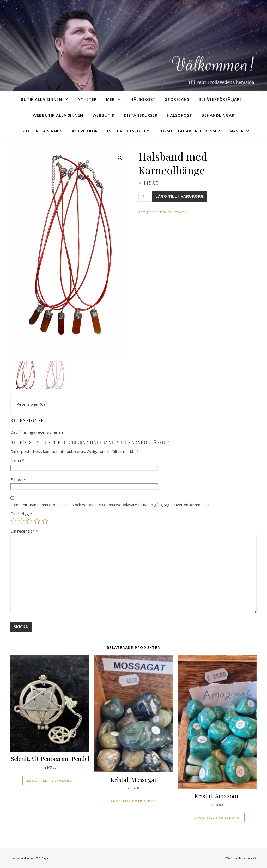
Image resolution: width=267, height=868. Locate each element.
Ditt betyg (21, 513)
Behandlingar (218, 115)
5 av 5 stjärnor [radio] (45, 521)
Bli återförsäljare (220, 99)
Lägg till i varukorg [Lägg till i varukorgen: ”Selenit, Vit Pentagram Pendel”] (50, 780)
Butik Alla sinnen (41, 99)
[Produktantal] (145, 196)
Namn (17, 460)
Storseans (177, 99)
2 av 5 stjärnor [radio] (21, 521)
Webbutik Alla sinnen (58, 115)
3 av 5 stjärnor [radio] (29, 521)
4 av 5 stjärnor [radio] (37, 521)
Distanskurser (141, 115)
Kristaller (164, 212)
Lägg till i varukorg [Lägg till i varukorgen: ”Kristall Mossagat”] (133, 801)
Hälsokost (143, 99)
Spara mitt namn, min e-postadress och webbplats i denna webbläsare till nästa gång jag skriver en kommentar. (111, 505)
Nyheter (87, 99)
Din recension (24, 531)
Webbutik (104, 115)
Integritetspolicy (128, 131)
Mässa (236, 131)
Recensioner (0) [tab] (31, 404)
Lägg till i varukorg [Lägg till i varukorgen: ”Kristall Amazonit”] (217, 817)
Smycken (180, 212)
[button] (120, 158)
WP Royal (42, 858)
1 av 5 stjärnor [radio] (14, 521)
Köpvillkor (85, 131)
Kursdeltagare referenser (189, 131)
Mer (110, 99)
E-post (18, 479)
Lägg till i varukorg (180, 196)
